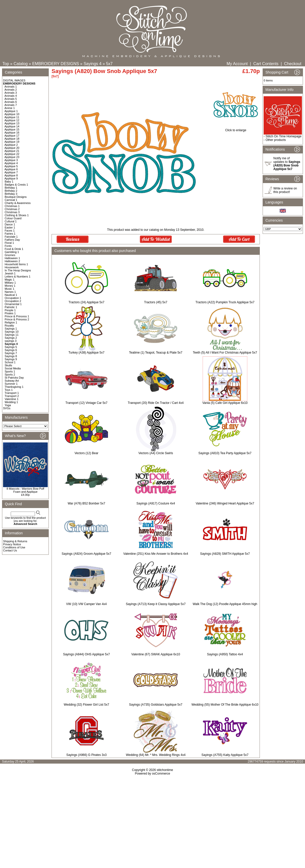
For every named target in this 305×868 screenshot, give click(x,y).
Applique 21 (12, 151)
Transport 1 (12, 393)
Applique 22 (12, 154)
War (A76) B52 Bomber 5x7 (86, 503)
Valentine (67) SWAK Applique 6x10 (156, 654)
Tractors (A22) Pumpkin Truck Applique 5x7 (225, 302)
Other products (276, 140)
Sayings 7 (11, 353)
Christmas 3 (12, 212)
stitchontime (165, 770)
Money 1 (10, 286)
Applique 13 (12, 123)
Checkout (293, 64)
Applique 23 (12, 157)
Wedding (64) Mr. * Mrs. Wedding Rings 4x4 (156, 755)
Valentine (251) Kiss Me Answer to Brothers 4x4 (156, 554)
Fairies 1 (10, 234)
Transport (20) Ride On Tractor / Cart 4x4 (156, 403)
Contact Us (10, 550)
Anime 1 (10, 108)
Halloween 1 (12, 258)
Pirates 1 (10, 313)
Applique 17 (12, 136)
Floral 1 (9, 243)
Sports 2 (10, 375)
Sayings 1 (11, 329)
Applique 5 (11, 166)
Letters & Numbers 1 (17, 276)
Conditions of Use (14, 547)
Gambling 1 (12, 252)
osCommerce (161, 774)
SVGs (7, 408)
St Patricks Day (14, 378)
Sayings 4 (92, 64)
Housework (12, 267)
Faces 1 (10, 231)
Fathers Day (12, 240)
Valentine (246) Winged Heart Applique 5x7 (225, 503)
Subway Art (12, 381)
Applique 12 (12, 120)
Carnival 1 (11, 200)
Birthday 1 (11, 188)
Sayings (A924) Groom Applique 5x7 (87, 554)
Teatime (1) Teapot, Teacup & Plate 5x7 (156, 353)
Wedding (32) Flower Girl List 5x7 (87, 705)
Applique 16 (12, 132)
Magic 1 (10, 280)
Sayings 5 (11, 347)
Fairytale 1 (11, 237)
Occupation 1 (13, 298)
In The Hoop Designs (18, 270)
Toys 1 (9, 390)
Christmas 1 (12, 206)
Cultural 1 (11, 221)
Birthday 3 (11, 194)
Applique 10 (12, 114)
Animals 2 (11, 90)
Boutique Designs (16, 197)
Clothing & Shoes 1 (17, 215)
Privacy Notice (12, 544)
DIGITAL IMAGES (14, 80)
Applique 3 (11, 160)
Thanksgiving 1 (14, 387)
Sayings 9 (11, 359)
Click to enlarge (236, 129)
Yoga (8, 405)
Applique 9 (11, 178)
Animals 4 (11, 96)
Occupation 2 (13, 301)
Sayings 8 (11, 356)
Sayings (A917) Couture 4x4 (156, 503)
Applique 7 (11, 172)
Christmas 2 (12, 209)
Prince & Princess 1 (17, 316)
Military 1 (10, 283)
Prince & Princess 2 (17, 319)
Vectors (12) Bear (86, 453)
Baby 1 (9, 182)
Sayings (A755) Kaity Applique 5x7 (225, 755)
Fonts (8, 246)
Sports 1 (10, 371)
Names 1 (10, 292)
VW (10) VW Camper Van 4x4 (86, 604)
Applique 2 (11, 145)
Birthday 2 (11, 191)
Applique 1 (11, 111)
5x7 (109, 64)
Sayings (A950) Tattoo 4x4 (225, 654)
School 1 (10, 362)
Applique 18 (12, 139)
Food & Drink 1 (14, 249)
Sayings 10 (11, 332)
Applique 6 (11, 169)
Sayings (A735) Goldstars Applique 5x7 (156, 705)
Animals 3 (11, 93)
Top (6, 64)
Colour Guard (13, 218)
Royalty (9, 325)
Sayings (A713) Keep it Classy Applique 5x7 (156, 604)
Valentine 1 (11, 399)
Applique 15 (12, 129)
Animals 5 (11, 99)
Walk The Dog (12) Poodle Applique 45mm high (225, 604)
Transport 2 (12, 396)
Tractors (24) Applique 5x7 (87, 302)
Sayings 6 (11, 350)
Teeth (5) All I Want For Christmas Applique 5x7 (225, 353)
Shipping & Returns (15, 541)
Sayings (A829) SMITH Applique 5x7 (225, 554)
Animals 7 (11, 105)
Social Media (13, 368)
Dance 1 (10, 224)
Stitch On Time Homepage (283, 136)
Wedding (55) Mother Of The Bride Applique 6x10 (225, 705)
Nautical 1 (11, 295)
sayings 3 (10, 341)
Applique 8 (11, 175)
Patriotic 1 (11, 307)
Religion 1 (11, 322)
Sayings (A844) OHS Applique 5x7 (86, 654)
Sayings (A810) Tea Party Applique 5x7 (225, 453)
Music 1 (9, 289)
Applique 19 (12, 142)
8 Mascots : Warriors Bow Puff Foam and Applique (25, 490)
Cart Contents (266, 64)
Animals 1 (11, 87)
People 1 (10, 310)
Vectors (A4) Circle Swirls (156, 453)
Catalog (21, 64)
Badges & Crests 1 (16, 185)
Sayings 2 (11, 338)
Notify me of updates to (287, 164)
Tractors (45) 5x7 (156, 302)
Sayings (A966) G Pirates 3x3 (87, 755)
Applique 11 (12, 117)
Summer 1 (11, 384)
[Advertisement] (152, 819)
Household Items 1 (16, 264)
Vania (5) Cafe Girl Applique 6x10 (225, 403)
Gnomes (10, 255)
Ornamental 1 (13, 304)
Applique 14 (12, 126)
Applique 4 (11, 163)
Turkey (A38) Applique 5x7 (86, 353)
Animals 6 (11, 102)
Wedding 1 (11, 402)
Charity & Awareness (18, 203)
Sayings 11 (11, 335)
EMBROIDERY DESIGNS (56, 64)
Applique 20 (12, 148)
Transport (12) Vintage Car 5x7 (86, 403)
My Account (237, 64)
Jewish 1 (10, 273)
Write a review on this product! (285, 190)
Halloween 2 (12, 261)
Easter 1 (10, 227)
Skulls (8, 365)
